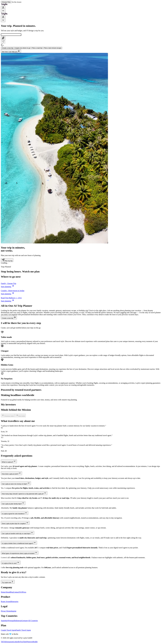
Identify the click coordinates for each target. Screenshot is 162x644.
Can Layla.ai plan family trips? (13, 503)
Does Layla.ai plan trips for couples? (15, 523)
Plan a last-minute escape (53, 48)
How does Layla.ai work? (11, 474)
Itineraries (15, 602)
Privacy (4, 611)
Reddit (35, 642)
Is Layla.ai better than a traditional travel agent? (19, 543)
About (8, 592)
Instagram (10, 642)
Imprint (14, 611)
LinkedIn (17, 642)
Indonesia (18, 621)
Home (3, 592)
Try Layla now (8, 582)
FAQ (21, 592)
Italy (7, 621)
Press (24, 592)
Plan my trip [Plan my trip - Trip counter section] (7, 260)
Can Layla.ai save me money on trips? (16, 484)
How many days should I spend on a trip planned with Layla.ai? (24, 493)
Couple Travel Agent (8, 630)
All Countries (33, 621)
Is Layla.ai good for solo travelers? (15, 513)
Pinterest (30, 642)
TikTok (3, 642)
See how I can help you (11, 51)
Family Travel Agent (23, 630)
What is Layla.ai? (9, 462)
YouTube (23, 642)
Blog (12, 592)
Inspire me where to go (23, 48)
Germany (25, 621)
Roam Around (6, 602)
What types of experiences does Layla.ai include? (20, 553)
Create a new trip (8, 48)
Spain (3, 621)
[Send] (3, 42)
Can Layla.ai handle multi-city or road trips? (18, 533)
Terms (9, 611)
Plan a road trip (37, 48)
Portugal (11, 621)
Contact (16, 592)
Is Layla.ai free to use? (11, 563)
